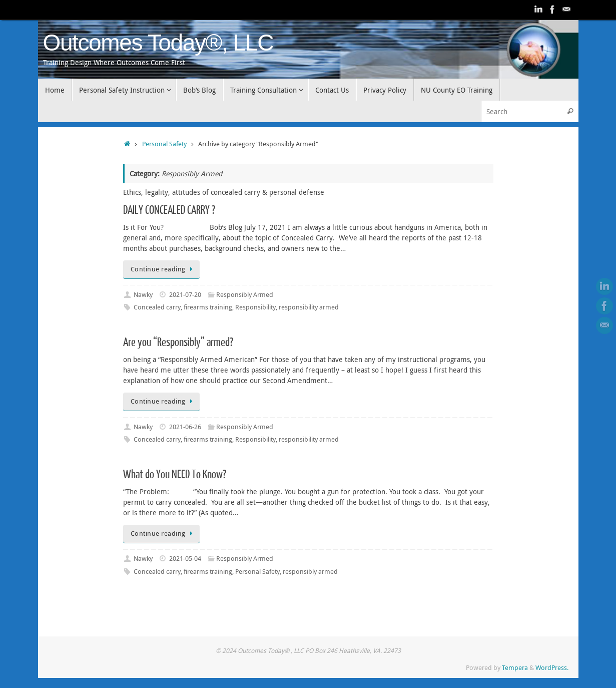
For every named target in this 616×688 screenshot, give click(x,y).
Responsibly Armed (245, 295)
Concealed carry (157, 307)
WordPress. (552, 668)
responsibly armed (310, 572)
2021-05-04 (185, 559)
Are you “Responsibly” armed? (178, 342)
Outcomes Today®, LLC (158, 43)
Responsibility (255, 307)
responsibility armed (309, 307)
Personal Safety (164, 144)
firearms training (208, 307)
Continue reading (163, 269)
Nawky (143, 295)
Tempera (515, 668)
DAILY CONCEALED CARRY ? (169, 210)
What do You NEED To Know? (175, 474)
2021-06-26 (185, 427)
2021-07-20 (185, 295)
